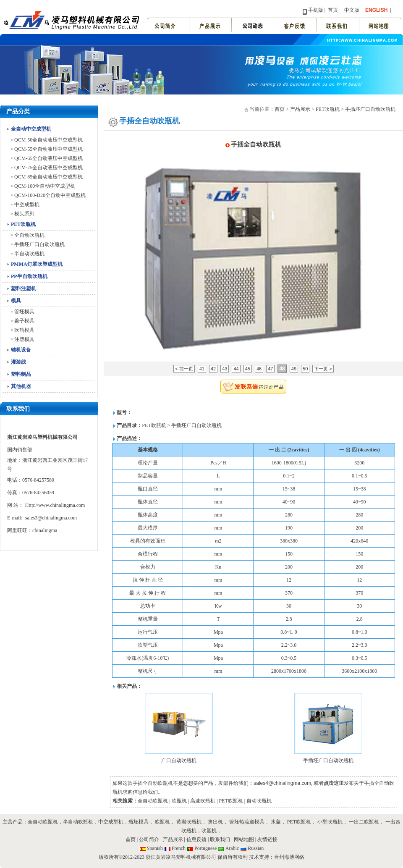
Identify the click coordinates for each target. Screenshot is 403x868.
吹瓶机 (179, 801)
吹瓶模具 (24, 330)
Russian (256, 848)
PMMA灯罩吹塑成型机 (37, 264)
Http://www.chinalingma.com (55, 505)
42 (213, 369)
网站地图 (245, 839)
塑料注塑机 (24, 288)
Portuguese (205, 848)
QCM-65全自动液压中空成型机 (48, 158)
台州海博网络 (289, 857)
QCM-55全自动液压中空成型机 (48, 149)
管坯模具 (24, 312)
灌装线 (18, 362)
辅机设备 (21, 350)
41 (202, 369)
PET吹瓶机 (23, 224)
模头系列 (24, 214)
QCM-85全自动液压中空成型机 (48, 177)
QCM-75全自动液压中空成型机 (48, 168)
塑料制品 (21, 374)
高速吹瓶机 (203, 801)
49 (294, 369)
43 (225, 369)
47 (270, 369)
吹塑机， (212, 831)
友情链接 (267, 839)
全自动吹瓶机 (29, 235)
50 (305, 369)
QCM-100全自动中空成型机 (45, 186)
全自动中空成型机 (31, 129)
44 (236, 369)
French (179, 848)
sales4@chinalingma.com (282, 783)
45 (248, 369)
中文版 (351, 10)
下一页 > (323, 369)
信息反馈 (196, 839)
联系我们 (220, 839)
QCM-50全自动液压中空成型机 (48, 140)
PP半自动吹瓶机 (29, 276)
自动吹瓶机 (259, 801)
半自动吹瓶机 (29, 254)
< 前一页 (184, 369)
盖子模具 (24, 321)
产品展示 (300, 109)
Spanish (155, 848)
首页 (333, 10)
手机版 (316, 10)
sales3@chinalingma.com (51, 518)
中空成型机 (27, 205)
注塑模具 (24, 339)
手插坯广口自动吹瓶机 (39, 244)
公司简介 (149, 839)
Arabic (232, 848)
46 (259, 369)
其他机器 (21, 386)
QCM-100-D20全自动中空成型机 (50, 195)
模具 (16, 301)
